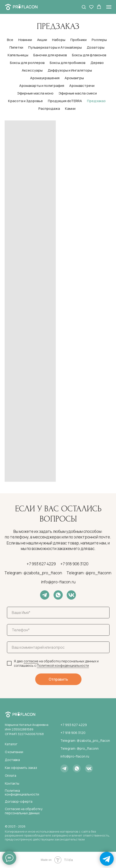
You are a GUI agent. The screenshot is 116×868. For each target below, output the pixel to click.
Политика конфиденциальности (22, 792)
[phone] (58, 630)
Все (10, 40)
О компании (14, 752)
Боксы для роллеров (27, 63)
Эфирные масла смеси (78, 93)
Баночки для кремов (50, 55)
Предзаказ (96, 101)
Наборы (59, 40)
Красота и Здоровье (25, 101)
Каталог (11, 744)
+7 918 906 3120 (74, 564)
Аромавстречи (82, 86)
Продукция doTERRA (65, 101)
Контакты (12, 783)
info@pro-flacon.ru (58, 582)
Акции (42, 40)
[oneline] (58, 647)
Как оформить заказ (21, 768)
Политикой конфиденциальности (63, 665)
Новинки (25, 40)
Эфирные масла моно (35, 93)
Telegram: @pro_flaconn (89, 573)
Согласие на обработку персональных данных (24, 811)
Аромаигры (74, 78)
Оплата (11, 775)
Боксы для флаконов (89, 55)
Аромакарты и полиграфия (42, 86)
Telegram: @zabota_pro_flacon (33, 573)
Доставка (12, 760)
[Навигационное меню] (109, 7)
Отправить (58, 679)
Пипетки (16, 47)
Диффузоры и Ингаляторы (70, 70)
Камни (70, 108)
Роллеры (99, 40)
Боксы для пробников (68, 63)
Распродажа (49, 108)
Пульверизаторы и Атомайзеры (55, 47)
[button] (84, 7)
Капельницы (18, 55)
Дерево (97, 63)
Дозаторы (96, 47)
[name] (58, 613)
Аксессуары (32, 70)
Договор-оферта (19, 801)
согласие (31, 661)
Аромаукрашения (45, 78)
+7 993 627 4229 (41, 564)
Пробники (78, 40)
